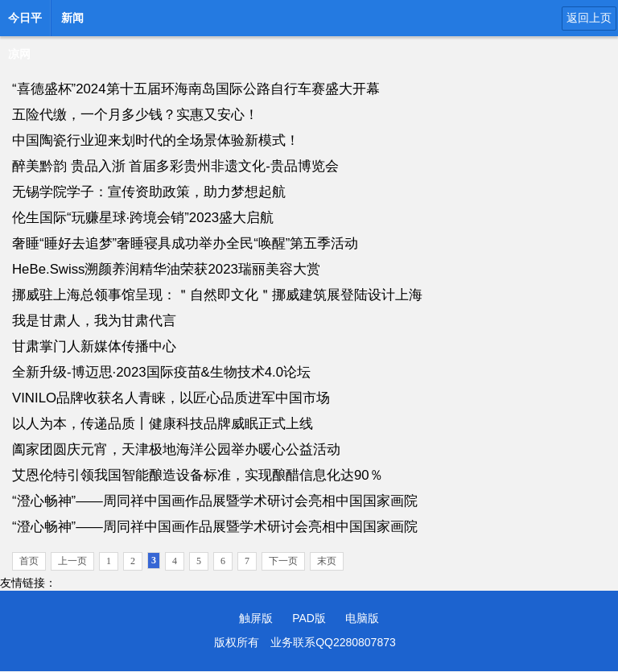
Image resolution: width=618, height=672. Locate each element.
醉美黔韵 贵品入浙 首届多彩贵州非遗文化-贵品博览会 (175, 166)
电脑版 (362, 618)
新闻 (72, 18)
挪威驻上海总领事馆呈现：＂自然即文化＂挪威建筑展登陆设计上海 (217, 295)
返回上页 (589, 18)
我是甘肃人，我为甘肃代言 (94, 321)
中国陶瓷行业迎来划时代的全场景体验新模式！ (156, 140)
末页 (327, 561)
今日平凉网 (25, 23)
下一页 (283, 561)
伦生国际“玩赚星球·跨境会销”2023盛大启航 (143, 218)
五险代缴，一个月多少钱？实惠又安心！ (135, 115)
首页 (29, 561)
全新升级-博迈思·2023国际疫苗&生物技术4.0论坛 (161, 372)
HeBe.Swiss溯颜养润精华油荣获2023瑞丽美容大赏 (166, 269)
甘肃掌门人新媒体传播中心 (94, 346)
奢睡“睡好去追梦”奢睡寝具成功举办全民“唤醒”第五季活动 (185, 243)
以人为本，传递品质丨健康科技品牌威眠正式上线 (163, 424)
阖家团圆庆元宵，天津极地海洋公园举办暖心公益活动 (176, 449)
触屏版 (256, 618)
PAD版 (309, 618)
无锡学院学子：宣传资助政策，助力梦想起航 (149, 192)
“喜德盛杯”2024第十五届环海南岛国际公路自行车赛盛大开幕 (196, 89)
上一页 (72, 561)
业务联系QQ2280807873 (333, 642)
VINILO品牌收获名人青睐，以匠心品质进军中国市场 (171, 398)
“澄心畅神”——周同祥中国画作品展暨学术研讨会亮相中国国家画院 (215, 501)
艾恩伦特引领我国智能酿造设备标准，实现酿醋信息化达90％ (198, 475)
